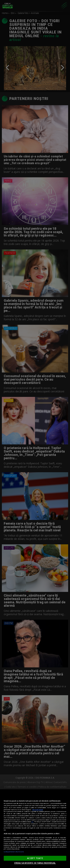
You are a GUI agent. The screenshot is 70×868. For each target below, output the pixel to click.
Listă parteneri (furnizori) (14, 852)
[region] (35, 829)
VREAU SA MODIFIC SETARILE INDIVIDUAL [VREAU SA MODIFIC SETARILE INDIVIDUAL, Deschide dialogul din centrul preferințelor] (35, 863)
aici (32, 822)
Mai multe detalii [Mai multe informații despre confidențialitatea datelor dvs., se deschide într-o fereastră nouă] (38, 810)
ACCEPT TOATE (35, 858)
